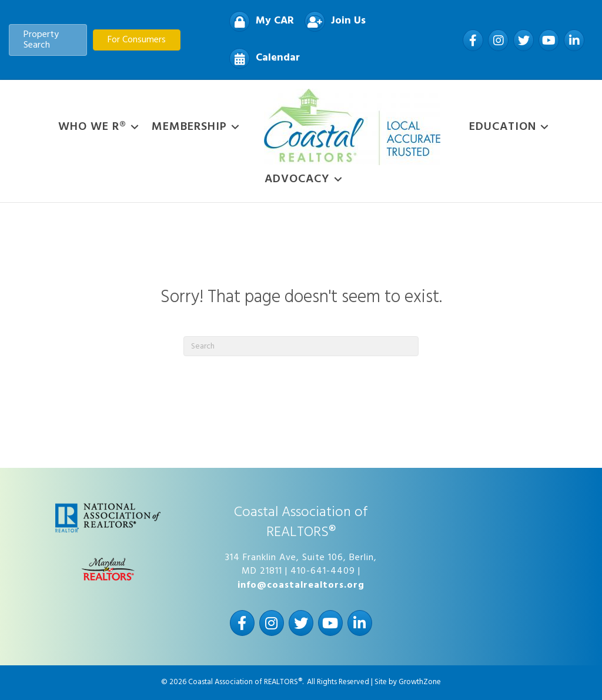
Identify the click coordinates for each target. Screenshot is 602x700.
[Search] (301, 346)
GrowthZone (420, 682)
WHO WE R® (92, 127)
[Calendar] (262, 58)
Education (503, 127)
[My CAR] (259, 21)
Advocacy (297, 179)
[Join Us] (332, 21)
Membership (189, 127)
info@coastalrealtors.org (301, 585)
